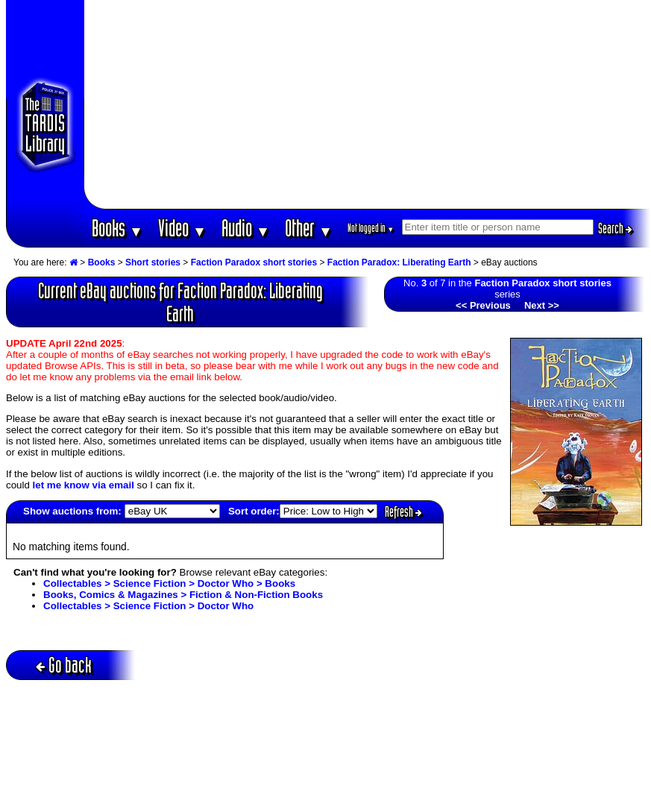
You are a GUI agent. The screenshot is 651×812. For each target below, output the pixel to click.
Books (117, 228)
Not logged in (371, 228)
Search (615, 228)
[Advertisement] (368, 104)
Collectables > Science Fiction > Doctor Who (148, 606)
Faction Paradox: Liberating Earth (399, 262)
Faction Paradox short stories (254, 262)
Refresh (403, 512)
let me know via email (84, 485)
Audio (246, 228)
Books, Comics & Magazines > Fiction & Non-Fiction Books (183, 595)
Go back (64, 665)
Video (182, 228)
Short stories (153, 262)
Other (309, 228)
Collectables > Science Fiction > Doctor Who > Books (169, 583)
